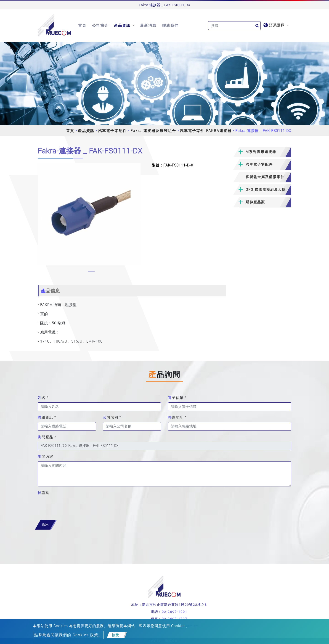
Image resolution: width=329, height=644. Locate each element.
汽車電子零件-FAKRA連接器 (206, 131)
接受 (115, 635)
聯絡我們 (170, 25)
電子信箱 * (177, 398)
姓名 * (43, 398)
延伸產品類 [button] (255, 202)
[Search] (234, 26)
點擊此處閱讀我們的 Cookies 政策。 (68, 635)
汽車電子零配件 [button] (259, 164)
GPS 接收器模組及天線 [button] (266, 190)
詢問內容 (45, 457)
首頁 (82, 25)
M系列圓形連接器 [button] (261, 152)
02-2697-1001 (175, 612)
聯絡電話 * (47, 417)
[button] (41, 219)
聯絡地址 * (177, 417)
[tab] (262, 152)
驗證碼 (44, 493)
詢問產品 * (47, 437)
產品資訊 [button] (123, 25)
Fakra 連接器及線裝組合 (153, 131)
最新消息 (148, 25)
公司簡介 (100, 25)
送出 (45, 525)
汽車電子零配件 (112, 131)
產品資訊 (86, 131)
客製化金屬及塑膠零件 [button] (265, 177)
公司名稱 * (112, 417)
